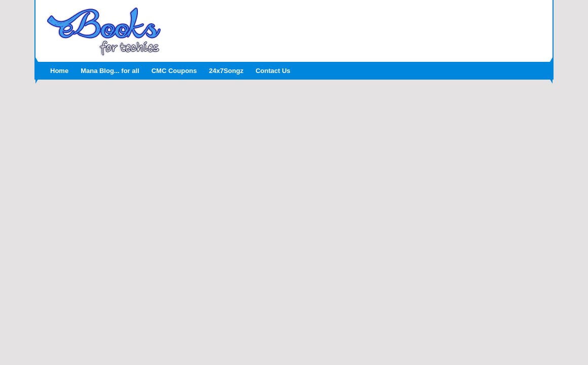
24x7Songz (226, 71)
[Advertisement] (357, 28)
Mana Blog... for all (110, 71)
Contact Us (273, 71)
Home (59, 71)
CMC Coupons (174, 71)
